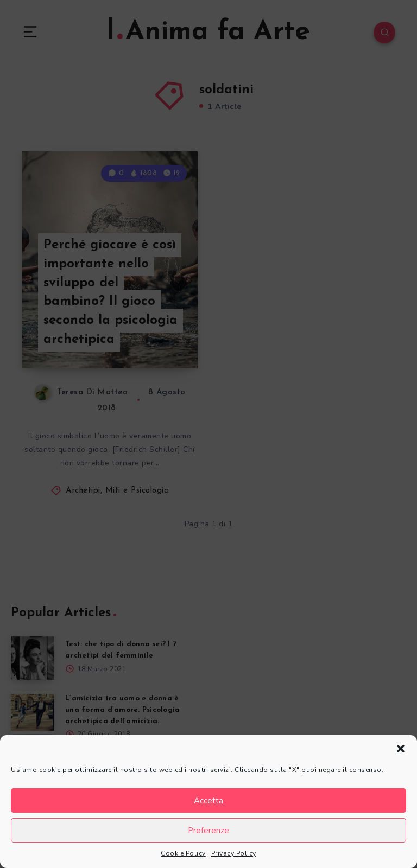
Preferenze (208, 831)
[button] (401, 749)
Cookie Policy (183, 853)
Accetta (208, 801)
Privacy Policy (234, 853)
